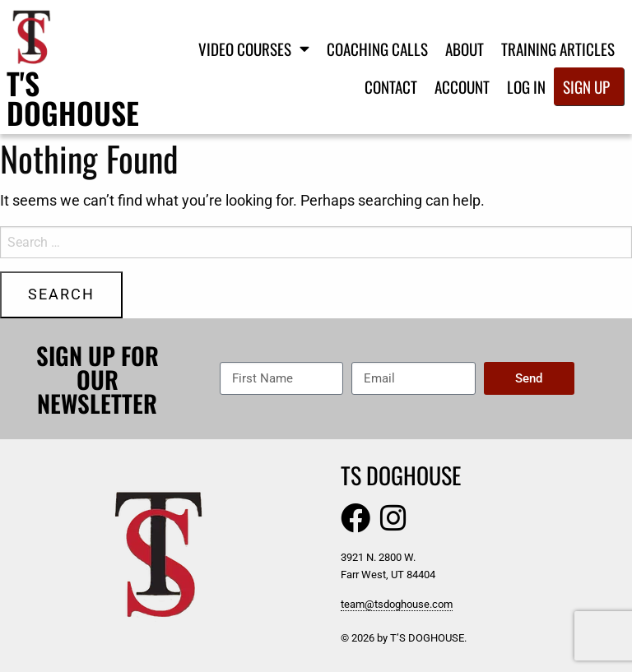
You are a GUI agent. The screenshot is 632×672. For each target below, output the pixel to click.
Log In (526, 86)
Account (462, 86)
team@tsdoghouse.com (397, 604)
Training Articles (558, 49)
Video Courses (254, 48)
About (465, 49)
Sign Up (586, 86)
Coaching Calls (377, 49)
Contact (391, 86)
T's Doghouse (73, 97)
